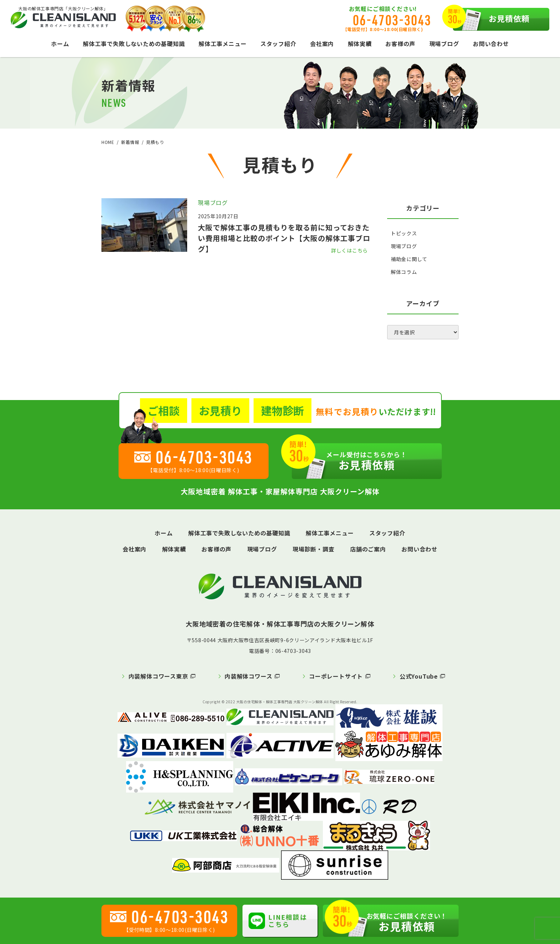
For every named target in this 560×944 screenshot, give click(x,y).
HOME (108, 142)
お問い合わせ (491, 44)
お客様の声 (400, 44)
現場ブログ (444, 44)
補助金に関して (409, 259)
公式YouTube (419, 676)
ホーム (60, 44)
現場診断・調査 (314, 549)
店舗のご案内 (368, 549)
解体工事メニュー (222, 44)
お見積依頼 (491, 19)
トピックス (404, 233)
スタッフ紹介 (278, 44)
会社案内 (322, 44)
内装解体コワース (248, 676)
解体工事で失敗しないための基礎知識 (134, 44)
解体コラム (404, 272)
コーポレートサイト (336, 676)
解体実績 (360, 44)
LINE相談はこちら (278, 921)
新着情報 (130, 142)
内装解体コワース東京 (158, 676)
